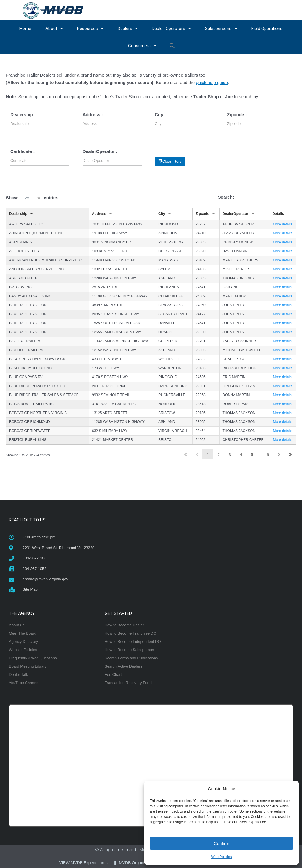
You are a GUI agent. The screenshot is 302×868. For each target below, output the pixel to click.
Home (25, 29)
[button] (172, 46)
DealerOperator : (100, 151)
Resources (90, 28)
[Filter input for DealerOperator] (112, 160)
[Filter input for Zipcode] (257, 124)
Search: (257, 197)
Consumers (142, 46)
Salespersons (221, 28)
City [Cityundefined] (162, 214)
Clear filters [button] (172, 161)
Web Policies (221, 857)
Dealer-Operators (171, 28)
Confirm (222, 843)
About (54, 28)
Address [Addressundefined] (99, 214)
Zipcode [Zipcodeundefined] (202, 214)
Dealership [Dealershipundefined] (18, 214)
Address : (93, 115)
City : (160, 115)
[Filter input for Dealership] (40, 124)
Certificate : (23, 151)
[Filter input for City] (184, 124)
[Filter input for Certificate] (40, 160)
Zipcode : (237, 115)
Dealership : (23, 115)
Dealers (128, 28)
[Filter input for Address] (112, 124)
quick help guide (212, 82)
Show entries (32, 198)
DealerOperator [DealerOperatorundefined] (235, 214)
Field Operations (267, 29)
